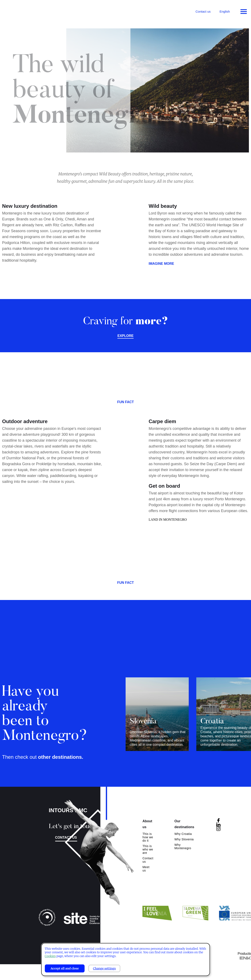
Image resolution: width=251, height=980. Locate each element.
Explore (125, 336)
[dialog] (126, 959)
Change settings (104, 968)
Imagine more (161, 266)
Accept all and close (65, 968)
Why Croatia (183, 834)
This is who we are (148, 849)
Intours (21, 11)
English (225, 11)
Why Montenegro (183, 846)
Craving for (126, 322)
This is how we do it (148, 837)
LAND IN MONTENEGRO (168, 522)
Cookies (50, 956)
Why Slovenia (184, 839)
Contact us (203, 11)
